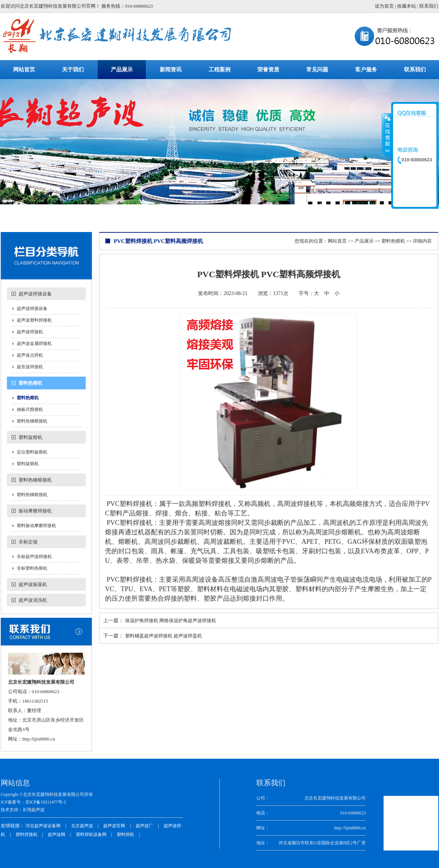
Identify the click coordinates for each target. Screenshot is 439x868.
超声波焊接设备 (35, 294)
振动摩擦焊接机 (35, 511)
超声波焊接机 (30, 332)
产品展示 (364, 241)
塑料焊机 (125, 834)
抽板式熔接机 (30, 409)
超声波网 (57, 834)
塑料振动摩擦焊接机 (36, 526)
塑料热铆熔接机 (32, 421)
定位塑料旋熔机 (32, 452)
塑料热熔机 (30, 383)
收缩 (387, 134)
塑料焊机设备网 (91, 834)
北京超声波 (82, 826)
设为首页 (384, 6)
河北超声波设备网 (43, 826)
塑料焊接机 (27, 834)
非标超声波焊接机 (34, 557)
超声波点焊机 (30, 355)
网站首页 (337, 241)
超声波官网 (114, 826)
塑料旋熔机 (30, 437)
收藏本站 (407, 6)
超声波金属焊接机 (34, 343)
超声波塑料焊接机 (34, 320)
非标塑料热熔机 (32, 568)
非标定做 (28, 542)
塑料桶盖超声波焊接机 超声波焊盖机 (164, 636)
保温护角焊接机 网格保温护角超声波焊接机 (171, 620)
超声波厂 (144, 826)
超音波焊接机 (30, 367)
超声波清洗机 (33, 600)
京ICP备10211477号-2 (46, 802)
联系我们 (429, 6)
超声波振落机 (33, 584)
